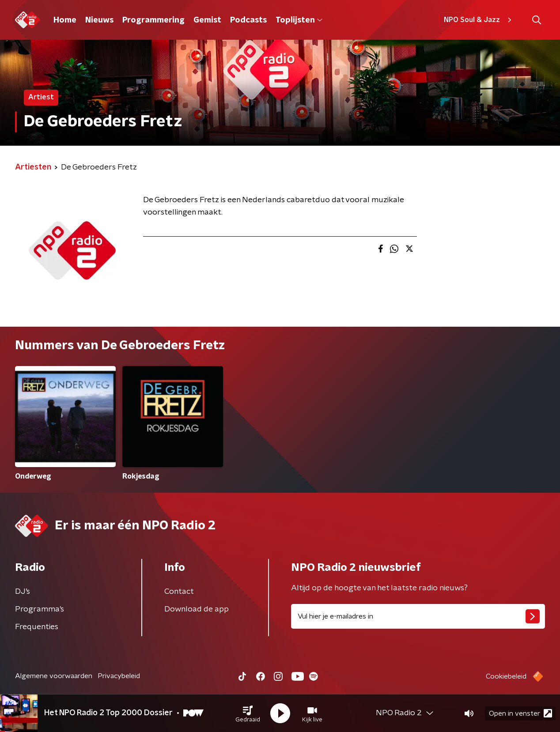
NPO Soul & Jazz (479, 20)
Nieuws (99, 20)
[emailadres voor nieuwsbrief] (418, 616)
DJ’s (23, 592)
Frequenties (37, 627)
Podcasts (248, 20)
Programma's (40, 609)
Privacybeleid (119, 676)
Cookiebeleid (506, 676)
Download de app (197, 609)
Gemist (207, 20)
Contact (179, 592)
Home (65, 20)
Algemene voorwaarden (54, 676)
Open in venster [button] (520, 713)
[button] (248, 713)
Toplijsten (299, 20)
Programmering (153, 20)
